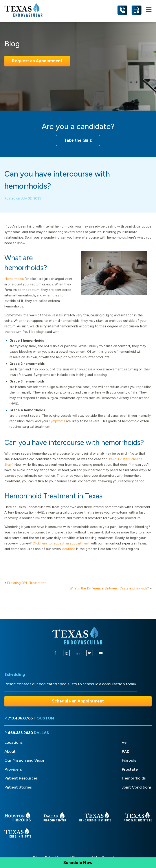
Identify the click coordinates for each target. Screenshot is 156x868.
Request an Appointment (37, 61)
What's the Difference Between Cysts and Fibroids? (109, 588)
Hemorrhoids (14, 284)
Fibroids (129, 760)
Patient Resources (21, 778)
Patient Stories (18, 787)
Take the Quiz (78, 140)
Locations (13, 742)
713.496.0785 (20, 718)
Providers (13, 769)
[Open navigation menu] (149, 10)
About (10, 751)
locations (68, 554)
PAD (126, 751)
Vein (126, 742)
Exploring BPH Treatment (26, 583)
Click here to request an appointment (61, 549)
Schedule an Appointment (78, 701)
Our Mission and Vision (25, 760)
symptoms (57, 427)
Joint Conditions (137, 787)
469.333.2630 (20, 733)
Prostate (130, 769)
